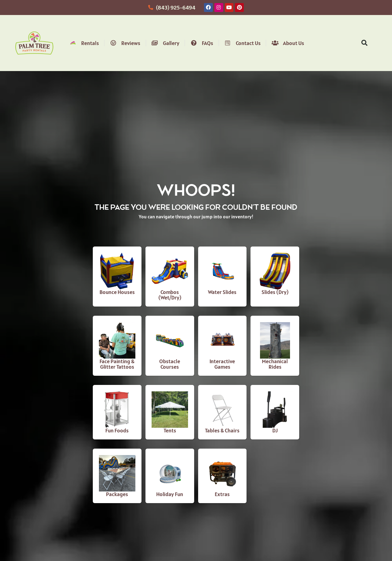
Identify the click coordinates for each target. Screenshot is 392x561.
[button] (364, 43)
